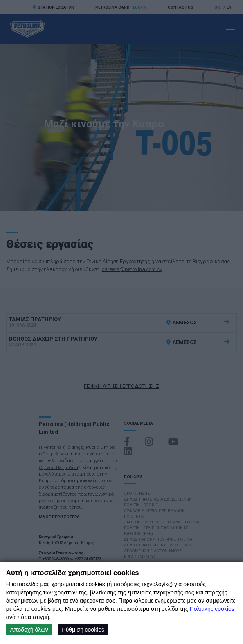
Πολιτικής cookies (212, 609)
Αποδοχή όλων (29, 630)
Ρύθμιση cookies (83, 630)
